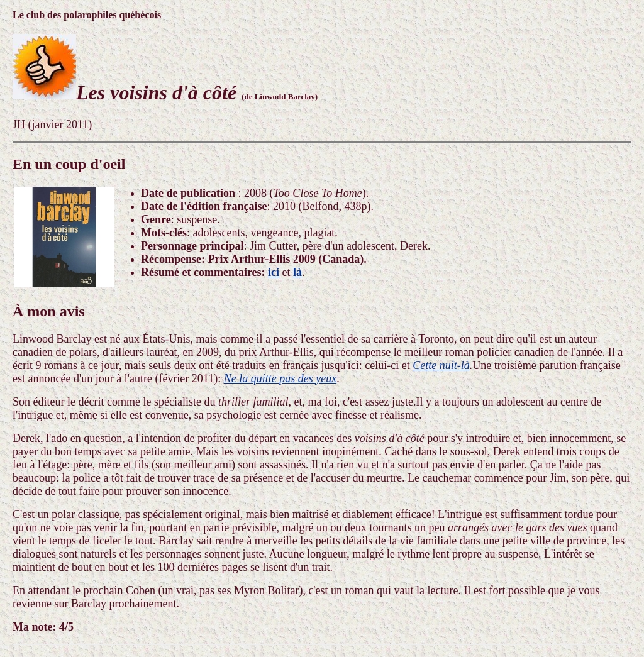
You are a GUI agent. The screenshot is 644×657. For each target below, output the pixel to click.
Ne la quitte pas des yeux (280, 378)
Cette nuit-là (441, 365)
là (297, 272)
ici (274, 272)
